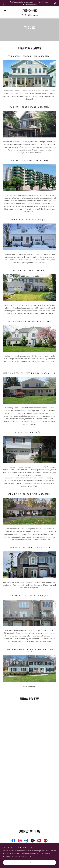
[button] (7, 11)
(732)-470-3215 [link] (29, 11)
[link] (29, 15)
